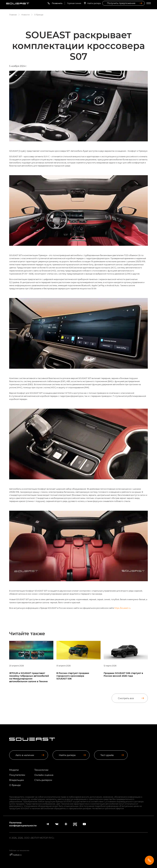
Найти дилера (94, 3)
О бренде (15, 785)
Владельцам (17, 780)
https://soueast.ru (122, 608)
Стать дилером (43, 780)
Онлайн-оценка (44, 775)
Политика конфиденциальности (23, 824)
